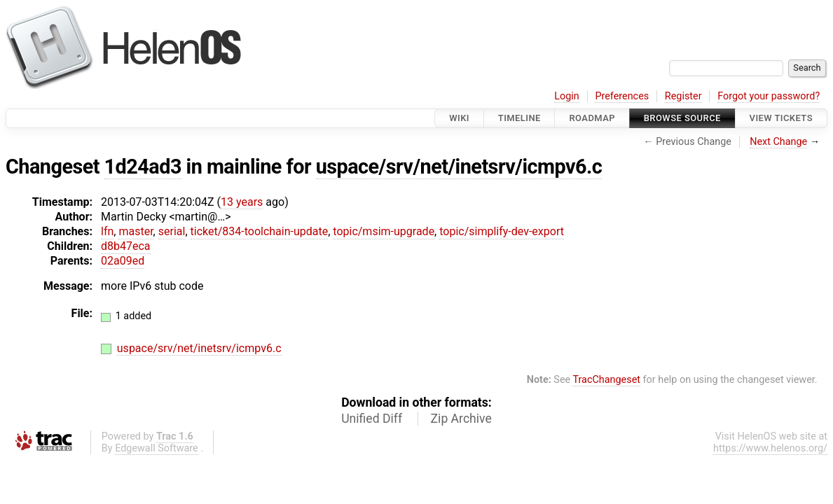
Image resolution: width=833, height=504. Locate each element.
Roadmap (592, 118)
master (136, 231)
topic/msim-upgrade (384, 231)
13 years (242, 202)
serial (172, 231)
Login (567, 96)
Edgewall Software (157, 448)
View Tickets (781, 118)
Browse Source (682, 118)
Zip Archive (461, 419)
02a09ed (123, 261)
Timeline (519, 118)
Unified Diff (372, 419)
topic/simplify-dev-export (502, 231)
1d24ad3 (143, 167)
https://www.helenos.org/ (770, 448)
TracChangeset (606, 380)
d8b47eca (126, 246)
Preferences (622, 96)
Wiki (459, 118)
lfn (107, 231)
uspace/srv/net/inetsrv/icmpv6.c (459, 167)
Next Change (778, 142)
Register (683, 96)
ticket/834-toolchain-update (260, 231)
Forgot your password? (769, 96)
